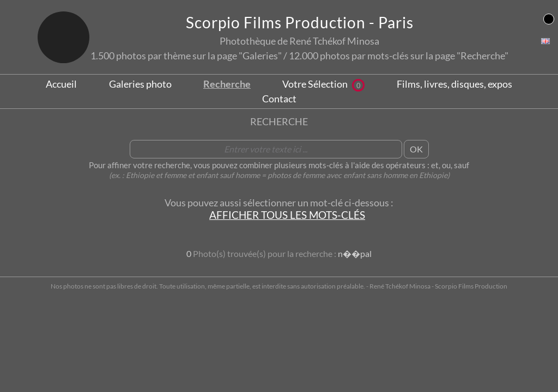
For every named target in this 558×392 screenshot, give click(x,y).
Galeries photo (140, 84)
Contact (279, 99)
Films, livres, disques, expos (454, 84)
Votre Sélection (323, 84)
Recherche (227, 84)
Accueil (61, 84)
